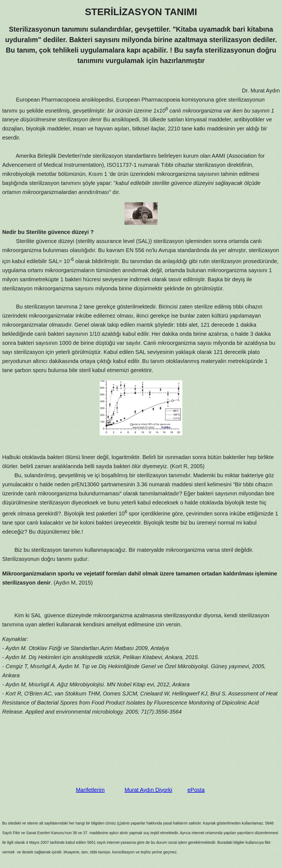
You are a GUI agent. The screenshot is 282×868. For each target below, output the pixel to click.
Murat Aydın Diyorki (148, 790)
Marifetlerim (90, 790)
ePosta (196, 790)
